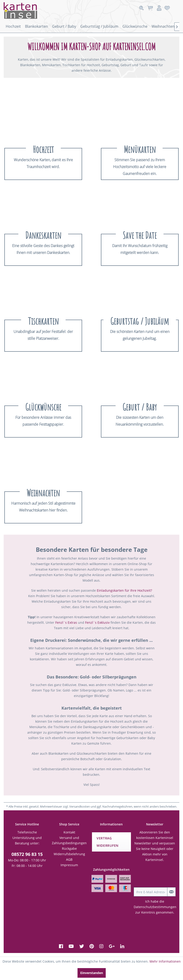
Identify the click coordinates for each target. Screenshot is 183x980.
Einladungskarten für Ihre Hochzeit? (124, 590)
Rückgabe (69, 848)
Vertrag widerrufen (108, 842)
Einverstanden (92, 973)
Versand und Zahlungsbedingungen (69, 840)
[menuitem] (13, 26)
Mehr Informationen (165, 961)
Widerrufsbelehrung (69, 854)
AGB (69, 859)
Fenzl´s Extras (66, 622)
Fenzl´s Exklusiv (97, 622)
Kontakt (69, 832)
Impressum (69, 865)
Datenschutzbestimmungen (155, 907)
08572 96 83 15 (27, 854)
